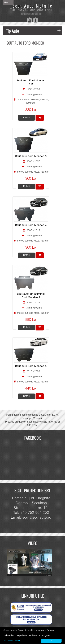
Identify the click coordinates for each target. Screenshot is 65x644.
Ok (51, 640)
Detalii (26, 118)
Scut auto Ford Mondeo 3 (31, 157)
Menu (6, 2)
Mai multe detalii (12, 640)
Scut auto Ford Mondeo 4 (31, 225)
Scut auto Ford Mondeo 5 (31, 366)
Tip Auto (33, 31)
